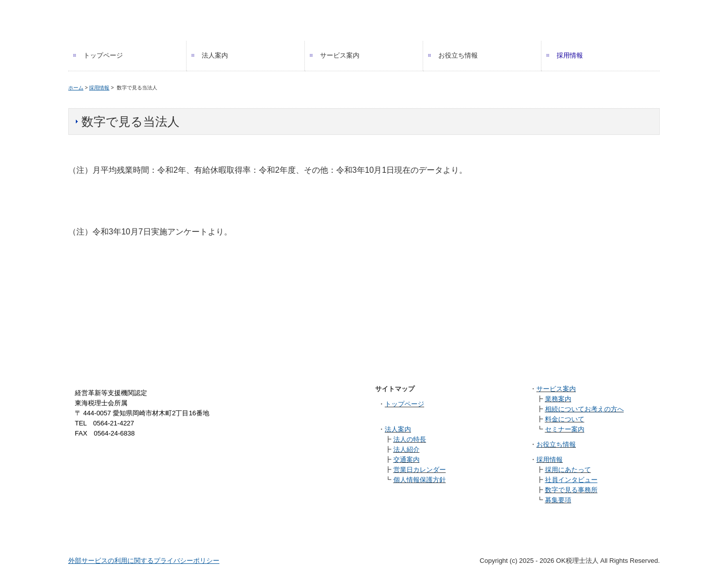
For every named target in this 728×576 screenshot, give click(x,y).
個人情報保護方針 (420, 480)
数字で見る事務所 (571, 490)
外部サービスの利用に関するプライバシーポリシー (144, 561)
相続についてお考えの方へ (584, 409)
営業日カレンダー (420, 470)
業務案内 (558, 399)
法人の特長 (410, 439)
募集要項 (558, 500)
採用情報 (570, 55)
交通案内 (406, 460)
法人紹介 (406, 449)
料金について (565, 419)
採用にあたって (568, 470)
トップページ (103, 55)
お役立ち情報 (458, 55)
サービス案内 (340, 55)
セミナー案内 (565, 429)
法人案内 (215, 55)
